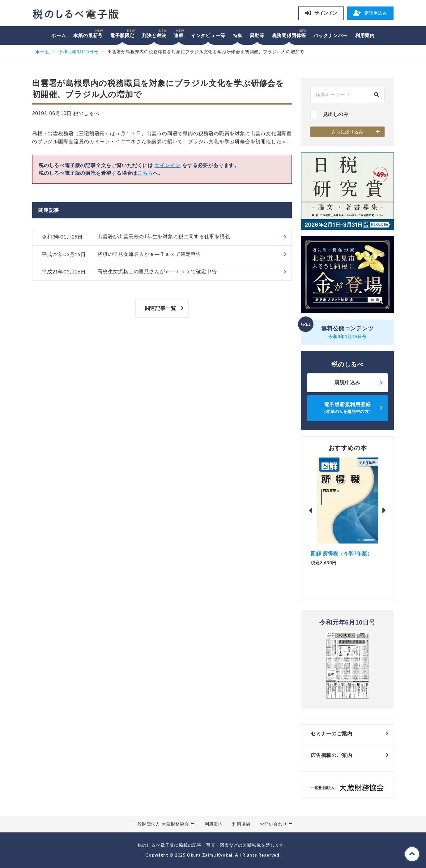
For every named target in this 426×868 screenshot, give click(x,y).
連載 (179, 35)
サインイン (321, 13)
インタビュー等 (208, 35)
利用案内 (365, 35)
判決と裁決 (154, 35)
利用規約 (241, 824)
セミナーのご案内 (331, 734)
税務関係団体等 (289, 35)
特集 (238, 35)
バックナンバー (331, 35)
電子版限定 (122, 35)
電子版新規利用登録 (347, 408)
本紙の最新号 (88, 35)
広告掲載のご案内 (331, 755)
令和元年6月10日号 (78, 52)
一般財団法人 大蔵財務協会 (161, 824)
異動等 (257, 35)
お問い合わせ (273, 824)
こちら (145, 173)
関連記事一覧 (161, 308)
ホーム (59, 35)
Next (384, 510)
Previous (311, 510)
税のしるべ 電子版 (75, 14)
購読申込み (370, 13)
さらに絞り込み (347, 132)
